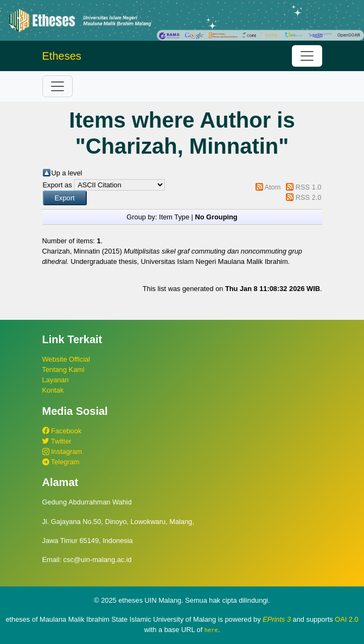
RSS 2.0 (309, 197)
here (211, 630)
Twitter (57, 441)
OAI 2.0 (346, 619)
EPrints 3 (277, 619)
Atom (272, 187)
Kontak (53, 390)
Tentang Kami (63, 370)
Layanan (56, 380)
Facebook (62, 431)
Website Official (66, 359)
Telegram (61, 462)
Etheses (62, 56)
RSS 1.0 (309, 187)
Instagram (62, 452)
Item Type (174, 217)
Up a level (67, 173)
